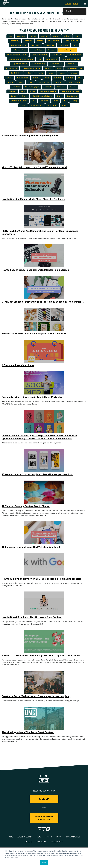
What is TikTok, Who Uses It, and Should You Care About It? (34, 167)
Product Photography (32, 87)
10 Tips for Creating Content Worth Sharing (26, 506)
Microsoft (10, 82)
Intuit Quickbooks (23, 78)
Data (40, 59)
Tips (65, 101)
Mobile (21, 82)
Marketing (70, 78)
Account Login (57, 842)
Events (49, 837)
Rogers (33, 91)
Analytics (33, 36)
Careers (29, 842)
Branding (40, 41)
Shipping (24, 96)
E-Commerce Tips (56, 64)
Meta (80, 78)
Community (52, 50)
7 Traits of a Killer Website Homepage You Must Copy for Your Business (41, 656)
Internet (9, 78)
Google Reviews (16, 73)
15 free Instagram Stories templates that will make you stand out (38, 474)
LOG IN (76, 4)
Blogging (56, 36)
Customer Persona (75, 55)
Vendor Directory (25, 837)
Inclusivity (62, 73)
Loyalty (47, 78)
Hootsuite (40, 73)
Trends (23, 105)
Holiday (29, 73)
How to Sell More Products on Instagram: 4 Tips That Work (34, 334)
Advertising (21, 36)
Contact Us (41, 842)
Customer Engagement (39, 55)
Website (65, 105)
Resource (73, 87)
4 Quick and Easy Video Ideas (18, 365)
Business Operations (71, 41)
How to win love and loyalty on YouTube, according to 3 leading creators (42, 579)
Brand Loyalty (14, 41)
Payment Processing (74, 82)
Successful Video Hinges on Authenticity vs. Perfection (32, 397)
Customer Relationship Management (21, 59)
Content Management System (17, 55)
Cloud (75, 45)
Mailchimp (58, 78)
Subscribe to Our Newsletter (44, 818)
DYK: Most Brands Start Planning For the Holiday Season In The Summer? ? (43, 302)
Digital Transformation (20, 64)
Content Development (68, 50)
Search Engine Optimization (70, 91)
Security (14, 96)
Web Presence (52, 105)
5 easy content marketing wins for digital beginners (30, 136)
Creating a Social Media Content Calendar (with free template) (36, 696)
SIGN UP (68, 4)
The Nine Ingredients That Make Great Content (28, 732)
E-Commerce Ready (39, 64)
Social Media (44, 101)
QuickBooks (61, 87)
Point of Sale (16, 87)
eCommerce (71, 64)
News (39, 837)
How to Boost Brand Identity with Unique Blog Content (32, 617)
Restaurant (12, 91)
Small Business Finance (19, 101)
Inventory (36, 78)
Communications (37, 50)
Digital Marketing (52, 59)
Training (74, 101)
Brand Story (28, 41)
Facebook (48, 68)
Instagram (74, 73)
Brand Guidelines (73, 837)
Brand (77, 36)
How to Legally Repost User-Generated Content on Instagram (36, 270)
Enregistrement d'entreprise (31, 68)
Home (10, 837)
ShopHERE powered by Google (42, 96)
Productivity (48, 87)
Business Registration (18, 45)
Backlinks (44, 36)
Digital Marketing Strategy (71, 59)
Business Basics (53, 41)
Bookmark (67, 36)
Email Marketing (11, 68)
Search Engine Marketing (48, 91)
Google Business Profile (74, 68)
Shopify (59, 96)
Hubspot (51, 73)
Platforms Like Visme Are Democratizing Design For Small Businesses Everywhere (40, 232)
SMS (33, 101)
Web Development (37, 105)
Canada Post (50, 45)
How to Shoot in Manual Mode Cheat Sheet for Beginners (33, 199)
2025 (10, 36)
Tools (59, 837)
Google (59, 68)
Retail (23, 91)
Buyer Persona (36, 45)
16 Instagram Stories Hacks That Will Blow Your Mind (31, 547)
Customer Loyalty (58, 55)
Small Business (72, 96)
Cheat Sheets (63, 45)
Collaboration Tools (20, 50)
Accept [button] (44, 863)
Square (56, 101)
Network (31, 82)
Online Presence (44, 82)
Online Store (58, 82)
